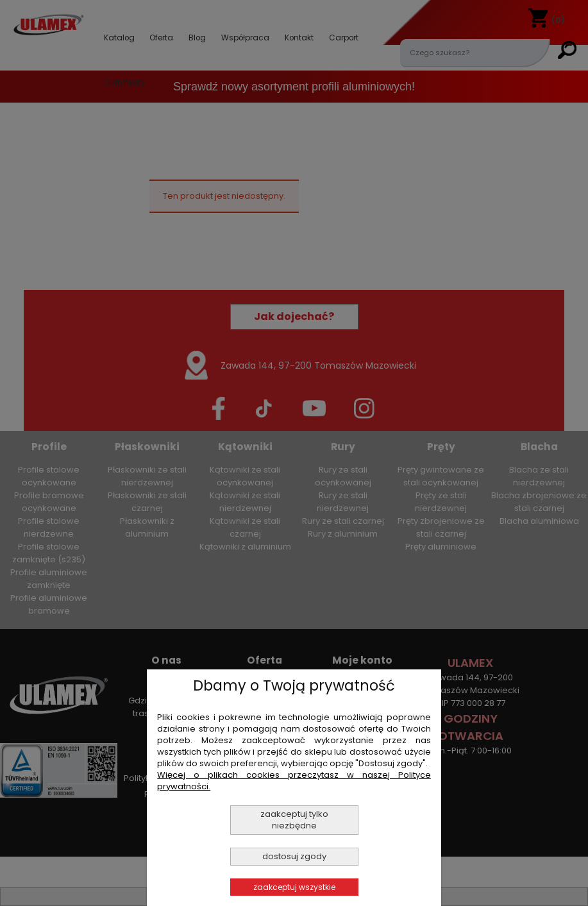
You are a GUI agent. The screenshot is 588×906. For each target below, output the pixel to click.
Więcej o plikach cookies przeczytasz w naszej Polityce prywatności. (294, 781)
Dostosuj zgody (294, 856)
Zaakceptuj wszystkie (294, 887)
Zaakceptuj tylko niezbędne (294, 820)
